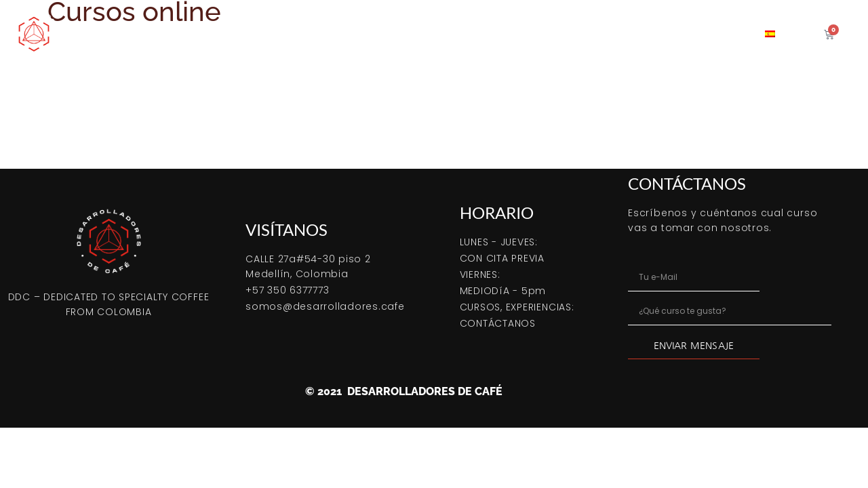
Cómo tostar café (313, 34)
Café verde (466, 34)
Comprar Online (133, 34)
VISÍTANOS (287, 229)
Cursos (397, 34)
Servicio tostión (554, 34)
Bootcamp (222, 34)
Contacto (716, 34)
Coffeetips (642, 34)
